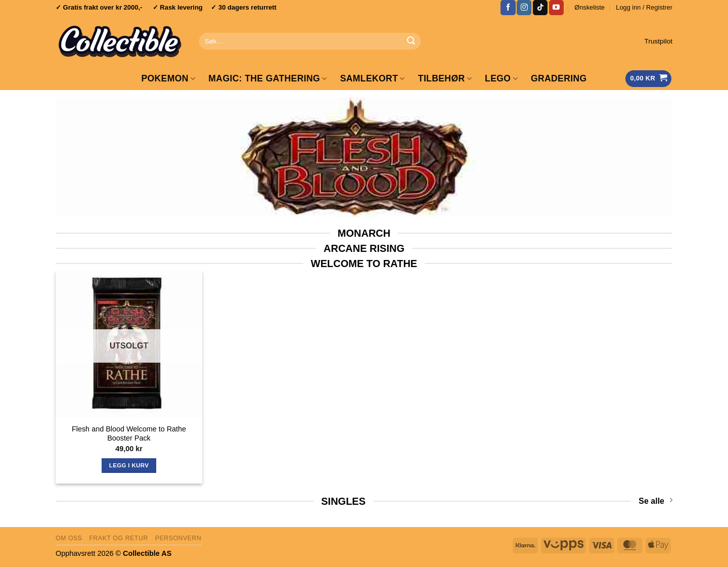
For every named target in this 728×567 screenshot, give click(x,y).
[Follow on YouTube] (556, 8)
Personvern (178, 538)
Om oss (69, 538)
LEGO (501, 78)
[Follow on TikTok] (540, 8)
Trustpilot (658, 41)
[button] (644, 8)
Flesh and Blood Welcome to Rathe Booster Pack (129, 434)
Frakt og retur (118, 538)
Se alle (655, 500)
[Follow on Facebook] (508, 8)
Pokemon (168, 78)
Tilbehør (445, 78)
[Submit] (411, 41)
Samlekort (373, 78)
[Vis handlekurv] (648, 79)
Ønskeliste (589, 7)
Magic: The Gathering (267, 78)
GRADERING (559, 78)
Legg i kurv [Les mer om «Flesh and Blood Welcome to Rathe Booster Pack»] (129, 465)
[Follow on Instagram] (524, 8)
